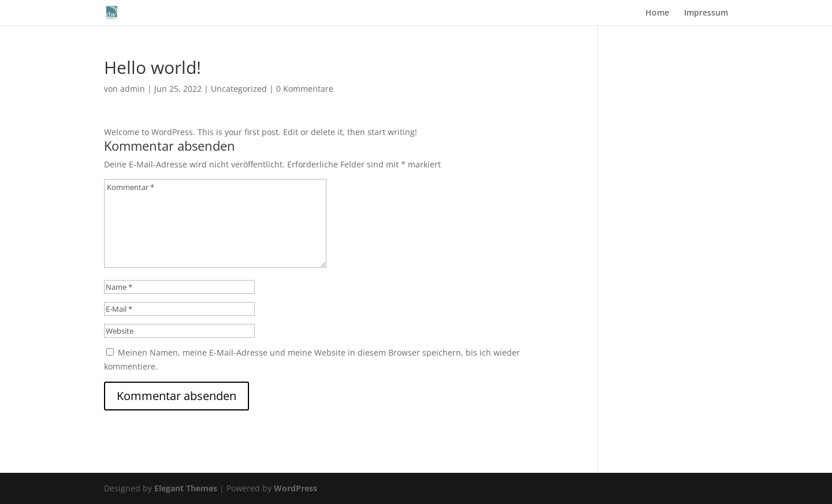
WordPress (296, 488)
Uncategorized (239, 89)
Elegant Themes (186, 488)
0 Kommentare (305, 89)
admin (133, 89)
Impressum (706, 13)
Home (657, 13)
